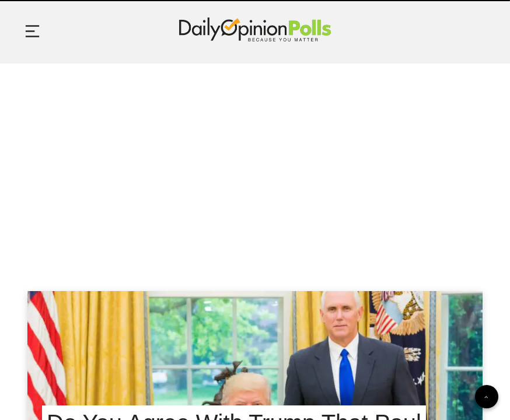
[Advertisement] (255, 163)
